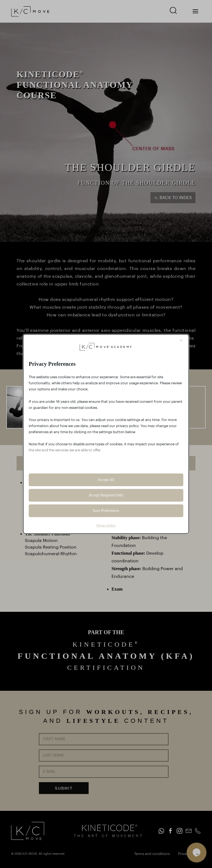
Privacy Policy (106, 525)
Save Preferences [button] (106, 511)
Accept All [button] (106, 480)
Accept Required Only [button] (106, 495)
